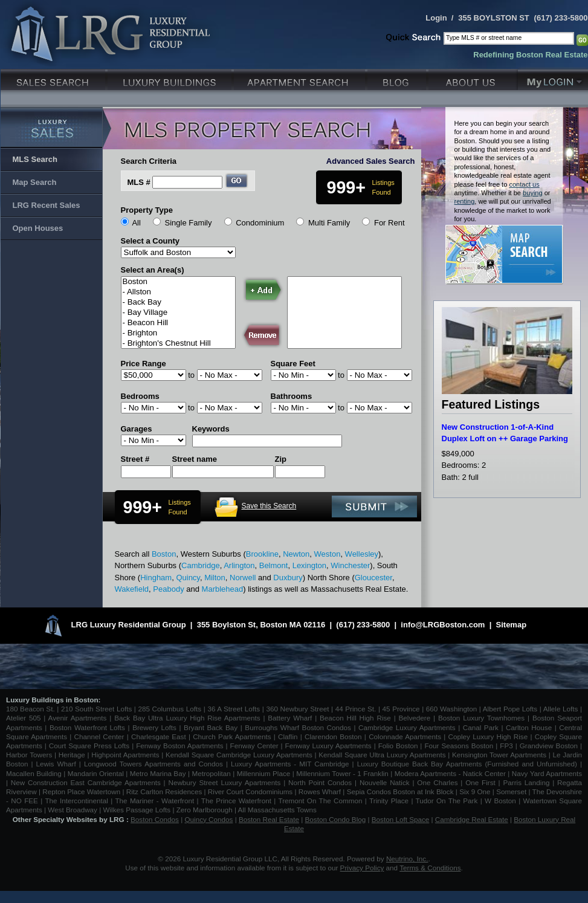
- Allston (178, 292)
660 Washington (451, 709)
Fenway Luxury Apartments (328, 746)
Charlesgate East (159, 736)
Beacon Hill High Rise (355, 718)
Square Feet (293, 364)
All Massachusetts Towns (277, 810)
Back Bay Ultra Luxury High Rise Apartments (187, 718)
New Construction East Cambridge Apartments (86, 782)
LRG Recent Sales (47, 205)
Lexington (309, 565)
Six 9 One (475, 791)
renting (465, 201)
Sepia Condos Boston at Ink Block (400, 791)
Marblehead (223, 589)
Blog (398, 78)
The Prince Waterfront (236, 801)
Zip (281, 459)
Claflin (289, 736)
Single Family (188, 223)
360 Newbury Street (297, 709)
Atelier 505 (25, 718)
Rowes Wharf (320, 791)
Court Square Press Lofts (89, 746)
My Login (553, 78)
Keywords (211, 429)
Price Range (144, 364)
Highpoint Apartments (126, 755)
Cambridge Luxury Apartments (407, 727)
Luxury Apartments (301, 78)
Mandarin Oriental (96, 773)
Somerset (511, 791)
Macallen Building (34, 773)
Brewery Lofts (154, 727)
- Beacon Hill (178, 323)
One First (480, 782)
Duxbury (288, 578)
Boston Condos (155, 819)
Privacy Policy (362, 868)
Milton (215, 578)
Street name (195, 459)
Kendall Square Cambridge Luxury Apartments (240, 755)
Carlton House (529, 727)
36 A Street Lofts (234, 709)
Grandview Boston (549, 746)
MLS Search (35, 159)
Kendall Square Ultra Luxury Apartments (382, 755)
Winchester (350, 565)
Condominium (260, 223)
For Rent (389, 223)
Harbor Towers (29, 755)
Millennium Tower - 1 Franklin (342, 773)
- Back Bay (178, 303)
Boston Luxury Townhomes (481, 718)
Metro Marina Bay (158, 773)
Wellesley (362, 554)
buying (533, 193)
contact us (524, 184)
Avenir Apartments (78, 718)
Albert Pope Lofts (510, 709)
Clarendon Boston (333, 736)
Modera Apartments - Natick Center (450, 773)
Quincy (188, 578)
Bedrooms (140, 396)
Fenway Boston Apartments (179, 746)
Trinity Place (390, 801)
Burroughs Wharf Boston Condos (298, 727)
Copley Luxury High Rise (488, 736)
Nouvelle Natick (385, 782)
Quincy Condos (209, 819)
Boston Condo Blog (336, 819)
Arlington (239, 565)
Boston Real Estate (269, 819)
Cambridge (201, 565)
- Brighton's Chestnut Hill (178, 344)
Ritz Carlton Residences (164, 791)
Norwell (243, 578)
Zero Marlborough (205, 810)
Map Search (35, 182)
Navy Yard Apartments (547, 773)
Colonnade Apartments (405, 736)
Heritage (72, 755)
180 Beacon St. (31, 709)
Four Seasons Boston (460, 746)
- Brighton (178, 333)
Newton (296, 554)
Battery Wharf (290, 718)
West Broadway (73, 810)
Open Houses (38, 228)
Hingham (156, 578)
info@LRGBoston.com (443, 625)
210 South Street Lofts (96, 709)
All (136, 223)
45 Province (401, 709)
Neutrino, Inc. (407, 859)
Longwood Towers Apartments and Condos (153, 764)
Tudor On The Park (447, 801)
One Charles (437, 782)
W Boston (502, 801)
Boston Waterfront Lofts (87, 727)
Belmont (274, 565)
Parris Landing (526, 782)
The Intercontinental (76, 801)
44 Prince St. (356, 709)
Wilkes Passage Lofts (137, 810)
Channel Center (99, 736)
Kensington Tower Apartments (499, 755)
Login (436, 18)
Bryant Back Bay (211, 727)
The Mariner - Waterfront (154, 801)
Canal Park (481, 727)
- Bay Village (178, 313)
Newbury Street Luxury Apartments (224, 782)
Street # (135, 459)
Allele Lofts (561, 709)
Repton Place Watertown (81, 791)
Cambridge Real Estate (472, 819)
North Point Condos (320, 782)
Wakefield (132, 589)
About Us (473, 78)
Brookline (262, 554)
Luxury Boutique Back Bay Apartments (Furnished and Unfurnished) (467, 764)
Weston (328, 554)
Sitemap (512, 625)
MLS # (139, 182)
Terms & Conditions (430, 868)
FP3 (507, 746)
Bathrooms (292, 396)
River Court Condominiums (250, 791)
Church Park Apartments (232, 736)
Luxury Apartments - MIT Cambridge (290, 764)
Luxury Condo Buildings (171, 78)
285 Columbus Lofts (170, 709)
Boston (178, 282)
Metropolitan (212, 773)
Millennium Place (264, 773)
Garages (137, 429)
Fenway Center (254, 746)
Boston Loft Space (401, 819)
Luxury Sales (54, 78)
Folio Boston (398, 746)
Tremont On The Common (320, 801)
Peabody (168, 589)
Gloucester (373, 578)
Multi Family (329, 223)
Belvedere (415, 718)
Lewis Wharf (56, 764)
